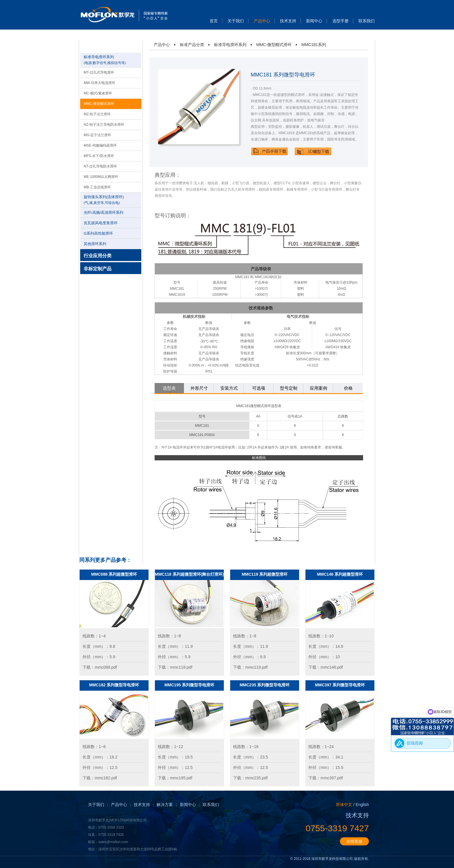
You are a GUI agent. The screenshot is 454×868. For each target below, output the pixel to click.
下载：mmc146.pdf (326, 667)
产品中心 (262, 21)
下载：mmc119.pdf (250, 667)
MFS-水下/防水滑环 (99, 156)
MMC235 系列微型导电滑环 (265, 685)
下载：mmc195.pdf (175, 778)
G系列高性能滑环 (98, 233)
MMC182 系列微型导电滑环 (114, 685)
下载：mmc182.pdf (100, 778)
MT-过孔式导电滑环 (99, 72)
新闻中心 (314, 21)
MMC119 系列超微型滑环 (265, 574)
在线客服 (354, 841)
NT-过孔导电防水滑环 (100, 166)
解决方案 (165, 805)
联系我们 (367, 21)
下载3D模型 (313, 151)
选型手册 (340, 21)
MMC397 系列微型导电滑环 (340, 685)
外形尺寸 (199, 388)
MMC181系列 (314, 45)
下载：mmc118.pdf (175, 667)
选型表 (169, 388)
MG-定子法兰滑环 (97, 135)
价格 (348, 388)
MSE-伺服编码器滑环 (100, 145)
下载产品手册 (270, 151)
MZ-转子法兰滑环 (97, 114)
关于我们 (236, 21)
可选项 (259, 388)
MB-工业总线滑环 (97, 187)
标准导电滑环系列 (230, 45)
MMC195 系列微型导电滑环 (190, 685)
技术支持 (288, 21)
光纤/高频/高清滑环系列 (104, 213)
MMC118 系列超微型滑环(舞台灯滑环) (189, 574)
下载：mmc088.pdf (100, 667)
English (362, 805)
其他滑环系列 (95, 244)
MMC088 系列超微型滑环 (114, 574)
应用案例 (318, 388)
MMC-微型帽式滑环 (99, 104)
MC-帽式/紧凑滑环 (98, 93)
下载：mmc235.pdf (250, 778)
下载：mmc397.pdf (326, 778)
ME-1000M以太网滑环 (101, 177)
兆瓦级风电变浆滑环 (101, 223)
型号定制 (289, 388)
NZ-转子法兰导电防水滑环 (104, 125)
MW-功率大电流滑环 (99, 83)
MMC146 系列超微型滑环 (340, 574)
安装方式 (229, 388)
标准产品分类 (192, 45)
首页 (214, 21)
